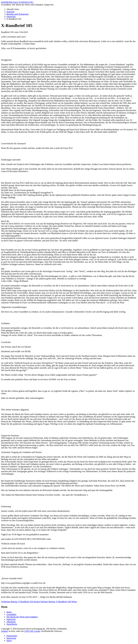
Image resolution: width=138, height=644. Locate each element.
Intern (9, 641)
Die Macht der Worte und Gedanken (22, 617)
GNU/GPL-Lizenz (32, 631)
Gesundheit (11, 614)
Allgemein (11, 622)
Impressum (11, 638)
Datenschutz (12, 636)
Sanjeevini (11, 619)
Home (9, 612)
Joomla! (5, 631)
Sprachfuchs (12, 624)
